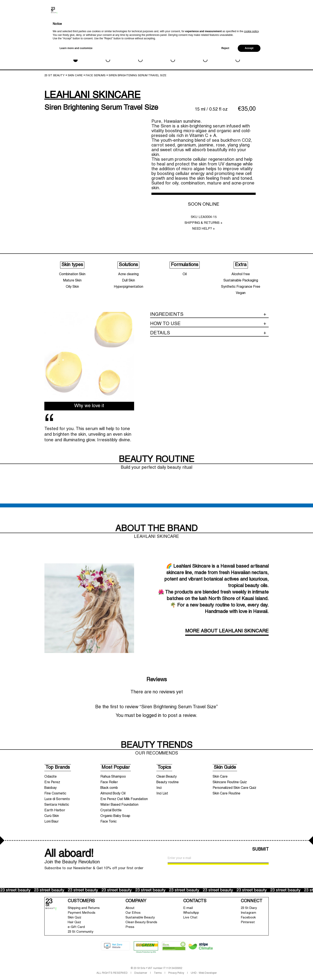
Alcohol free (241, 274)
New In (246, 27)
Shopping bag (292, 23)
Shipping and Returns (84, 908)
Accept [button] (249, 969)
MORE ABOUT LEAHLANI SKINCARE (227, 631)
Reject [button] (225, 969)
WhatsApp (191, 913)
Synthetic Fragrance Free (241, 287)
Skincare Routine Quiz (230, 782)
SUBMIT (260, 850)
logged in (152, 716)
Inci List (162, 794)
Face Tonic (108, 822)
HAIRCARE (173, 54)
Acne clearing (128, 274)
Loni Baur (51, 822)
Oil (185, 274)
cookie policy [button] (251, 952)
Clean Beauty (167, 777)
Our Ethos (133, 913)
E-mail (188, 908)
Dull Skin (128, 281)
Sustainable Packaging (241, 281)
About (130, 908)
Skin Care (220, 777)
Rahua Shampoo (113, 777)
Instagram (248, 913)
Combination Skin (72, 274)
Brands (255, 26)
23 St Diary (249, 908)
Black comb (109, 788)
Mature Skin (72, 281)
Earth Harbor (55, 810)
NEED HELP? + (204, 229)
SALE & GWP (238, 54)
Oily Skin (72, 287)
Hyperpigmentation (128, 287)
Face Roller (109, 782)
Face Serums (96, 76)
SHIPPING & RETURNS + (204, 223)
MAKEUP (108, 54)
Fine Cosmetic (55, 794)
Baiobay (51, 788)
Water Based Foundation (119, 805)
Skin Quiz (75, 918)
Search (264, 26)
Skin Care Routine (226, 794)
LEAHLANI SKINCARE (92, 96)
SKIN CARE (75, 54)
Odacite (51, 777)
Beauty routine (168, 782)
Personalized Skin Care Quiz (234, 788)
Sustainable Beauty (140, 918)
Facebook (248, 918)
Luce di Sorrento (57, 799)
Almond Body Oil (113, 794)
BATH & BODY (140, 54)
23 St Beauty (55, 76)
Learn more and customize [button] (76, 969)
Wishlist (281, 25)
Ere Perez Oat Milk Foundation (124, 799)
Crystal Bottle (111, 810)
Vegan (241, 293)
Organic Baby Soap (115, 816)
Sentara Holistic (57, 805)
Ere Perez (52, 782)
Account (273, 25)
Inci (159, 788)
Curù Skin (52, 816)
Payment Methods (82, 913)
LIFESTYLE (205, 54)
